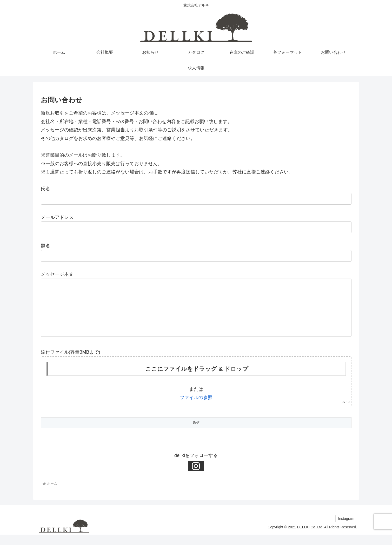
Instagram (346, 529)
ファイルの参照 (196, 408)
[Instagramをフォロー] (196, 476)
